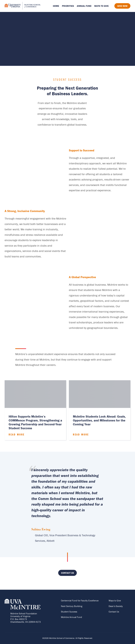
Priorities (68, 6)
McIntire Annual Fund (71, 617)
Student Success (69, 612)
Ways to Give (101, 6)
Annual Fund (84, 6)
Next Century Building (72, 606)
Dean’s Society (116, 606)
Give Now (122, 6)
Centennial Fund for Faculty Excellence (80, 601)
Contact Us (67, 573)
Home (56, 6)
